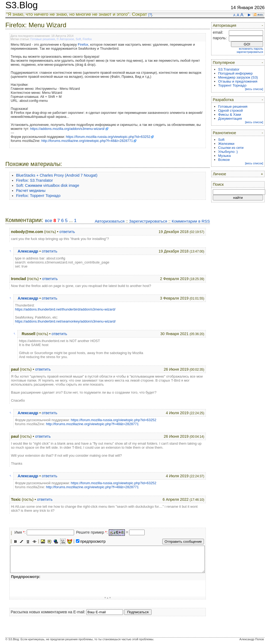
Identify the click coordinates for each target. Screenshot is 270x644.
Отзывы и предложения (238, 81)
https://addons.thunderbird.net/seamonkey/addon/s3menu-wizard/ (65, 321)
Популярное (224, 63)
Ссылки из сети (231, 148)
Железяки (226, 144)
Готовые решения (43, 39)
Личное (219, 174)
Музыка (224, 156)
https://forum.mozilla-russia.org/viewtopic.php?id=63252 (108, 137)
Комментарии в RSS (191, 221)
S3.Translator (229, 69)
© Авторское (65, 39)
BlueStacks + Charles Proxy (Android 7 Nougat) (57, 175)
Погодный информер (235, 73)
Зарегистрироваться (148, 221)
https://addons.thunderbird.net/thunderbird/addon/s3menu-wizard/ (65, 309)
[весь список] (254, 89)
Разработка (223, 100)
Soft (78, 39)
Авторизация (225, 25)
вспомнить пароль (251, 49)
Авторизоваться (109, 221)
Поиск (218, 184)
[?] (150, 15)
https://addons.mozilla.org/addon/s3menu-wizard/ (67, 129)
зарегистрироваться (250, 52)
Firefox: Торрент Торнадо (38, 196)
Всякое (224, 160)
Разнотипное (224, 133)
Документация (230, 119)
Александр (28, 251)
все (49, 220)
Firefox (87, 39)
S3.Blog (22, 5)
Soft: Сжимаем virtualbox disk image (48, 185)
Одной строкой (230, 110)
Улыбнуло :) (228, 152)
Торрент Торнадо (232, 85)
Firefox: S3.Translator (34, 180)
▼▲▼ (108, 598)
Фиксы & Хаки (230, 115)
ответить (67, 232)
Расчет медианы (31, 191)
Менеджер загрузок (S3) (238, 77)
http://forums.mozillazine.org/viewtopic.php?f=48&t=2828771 (87, 141)
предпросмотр (93, 541)
